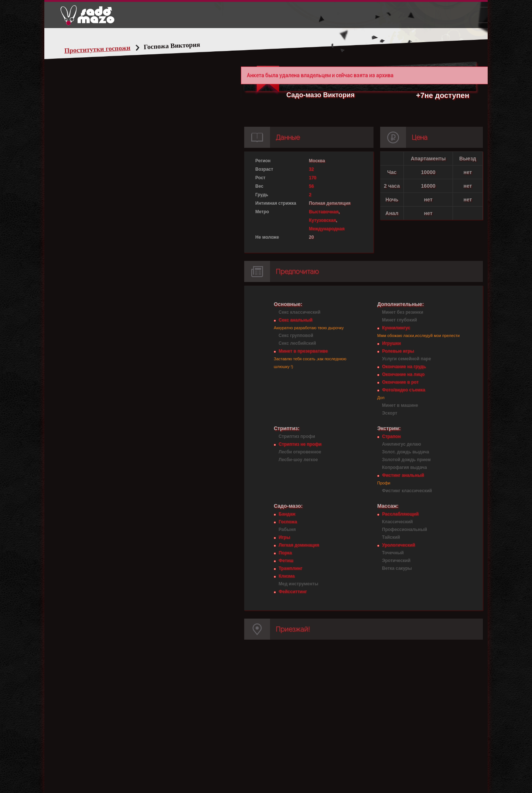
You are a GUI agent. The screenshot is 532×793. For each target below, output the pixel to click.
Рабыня (287, 530)
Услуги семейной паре (407, 359)
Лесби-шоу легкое (298, 460)
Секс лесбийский (297, 343)
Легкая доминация (299, 545)
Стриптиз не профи (300, 444)
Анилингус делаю (402, 444)
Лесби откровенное (300, 452)
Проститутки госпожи (98, 49)
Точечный (393, 553)
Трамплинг (290, 568)
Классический (397, 522)
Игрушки (391, 343)
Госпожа (288, 522)
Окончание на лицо (403, 374)
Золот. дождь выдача (405, 452)
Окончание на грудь (404, 367)
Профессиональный (405, 530)
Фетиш (286, 561)
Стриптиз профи (297, 436)
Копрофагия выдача (405, 467)
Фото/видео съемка (404, 390)
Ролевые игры (398, 351)
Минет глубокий (400, 320)
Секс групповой (296, 336)
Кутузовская (322, 220)
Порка (285, 553)
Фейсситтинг (293, 592)
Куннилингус (396, 328)
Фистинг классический (407, 491)
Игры (284, 537)
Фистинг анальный (403, 475)
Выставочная (324, 212)
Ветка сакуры (397, 568)
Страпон (391, 436)
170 (313, 178)
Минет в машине (400, 405)
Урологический (398, 545)
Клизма (287, 576)
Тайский (391, 537)
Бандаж (287, 514)
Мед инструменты (298, 584)
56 (311, 186)
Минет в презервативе (303, 351)
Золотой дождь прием (406, 460)
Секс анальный (296, 320)
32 (311, 169)
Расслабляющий (400, 514)
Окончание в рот (400, 382)
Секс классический (299, 312)
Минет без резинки (403, 312)
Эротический (396, 561)
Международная (327, 229)
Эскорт (390, 413)
